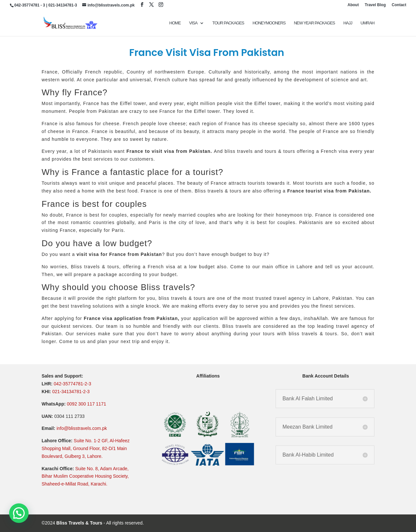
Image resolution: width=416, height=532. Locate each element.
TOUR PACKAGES (228, 23)
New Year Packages (314, 23)
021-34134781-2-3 (71, 392)
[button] (19, 513)
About (353, 5)
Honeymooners (269, 23)
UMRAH (367, 23)
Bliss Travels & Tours (79, 523)
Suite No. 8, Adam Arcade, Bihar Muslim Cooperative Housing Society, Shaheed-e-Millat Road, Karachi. (85, 476)
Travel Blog (375, 5)
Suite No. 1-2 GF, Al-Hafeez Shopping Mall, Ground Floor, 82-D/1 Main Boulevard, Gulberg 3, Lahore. (86, 448)
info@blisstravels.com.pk (82, 428)
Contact (399, 5)
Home (175, 23)
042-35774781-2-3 (72, 384)
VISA (193, 23)
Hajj (348, 23)
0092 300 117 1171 (87, 404)
